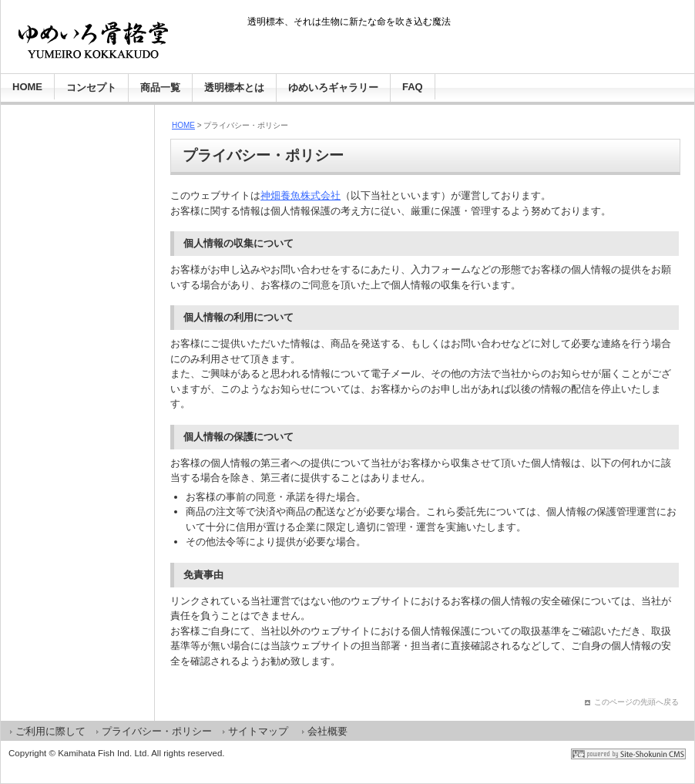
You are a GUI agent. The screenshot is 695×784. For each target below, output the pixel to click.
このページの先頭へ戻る (636, 702)
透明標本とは (234, 87)
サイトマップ (258, 731)
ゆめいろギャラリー (333, 87)
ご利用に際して (50, 731)
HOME (27, 87)
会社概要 (327, 731)
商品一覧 (160, 87)
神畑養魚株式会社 (300, 195)
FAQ (413, 87)
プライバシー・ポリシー (157, 731)
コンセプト (91, 87)
